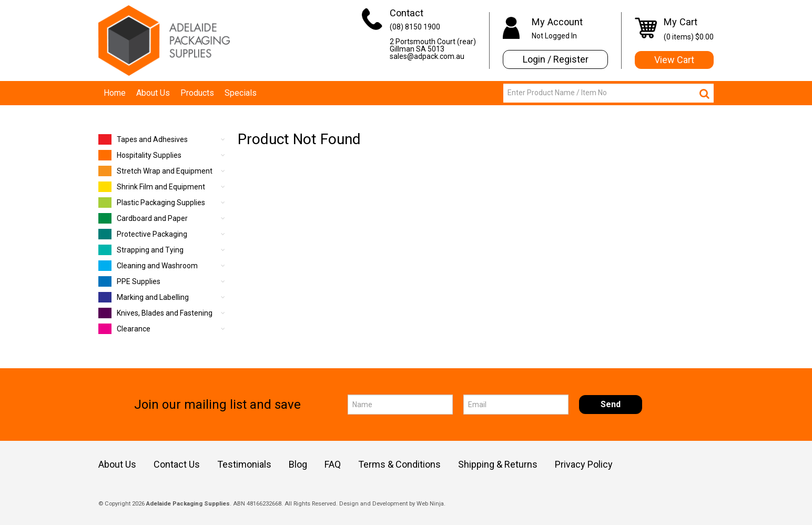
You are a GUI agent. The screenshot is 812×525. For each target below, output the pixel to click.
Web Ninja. (431, 504)
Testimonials (244, 465)
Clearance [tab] (124, 329)
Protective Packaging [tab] (143, 234)
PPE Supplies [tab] (129, 281)
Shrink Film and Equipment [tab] (152, 187)
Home (115, 93)
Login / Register (556, 59)
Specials (241, 93)
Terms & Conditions (399, 465)
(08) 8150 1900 (415, 27)
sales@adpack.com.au (427, 56)
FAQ (333, 465)
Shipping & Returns (498, 465)
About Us (153, 93)
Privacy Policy (584, 465)
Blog (298, 465)
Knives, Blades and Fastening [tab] (155, 313)
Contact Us (177, 465)
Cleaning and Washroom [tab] (148, 266)
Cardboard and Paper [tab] (143, 218)
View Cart (674, 60)
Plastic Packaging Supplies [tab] (152, 203)
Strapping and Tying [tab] (141, 250)
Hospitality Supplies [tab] (140, 155)
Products (197, 93)
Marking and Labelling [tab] (144, 297)
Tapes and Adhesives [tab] (143, 139)
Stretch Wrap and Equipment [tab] (155, 171)
